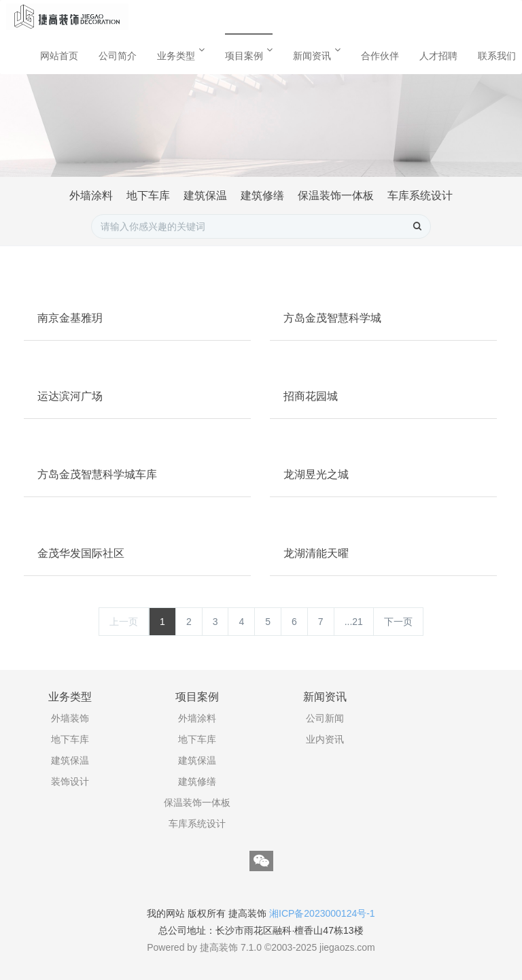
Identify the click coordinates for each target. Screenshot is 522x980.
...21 (354, 622)
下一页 (398, 622)
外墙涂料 (91, 196)
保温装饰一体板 (336, 196)
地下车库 (148, 196)
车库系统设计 (420, 196)
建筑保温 (205, 196)
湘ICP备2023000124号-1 (322, 913)
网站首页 (59, 56)
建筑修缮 (262, 196)
